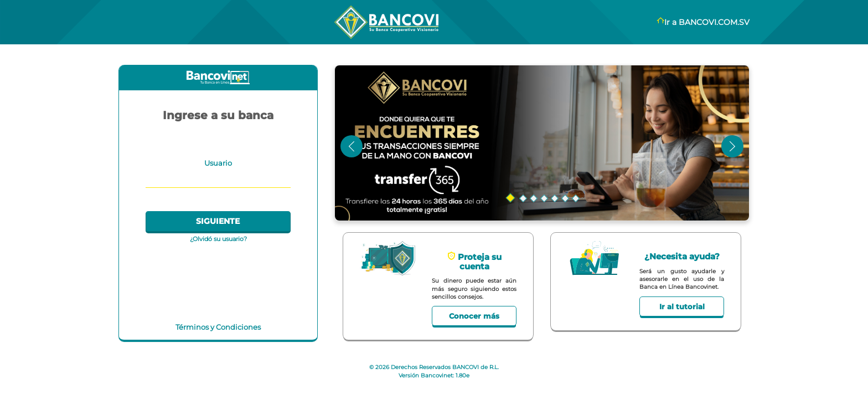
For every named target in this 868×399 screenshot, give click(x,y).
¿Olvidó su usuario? (218, 239)
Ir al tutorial (682, 306)
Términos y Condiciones (218, 327)
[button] (542, 143)
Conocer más (474, 316)
